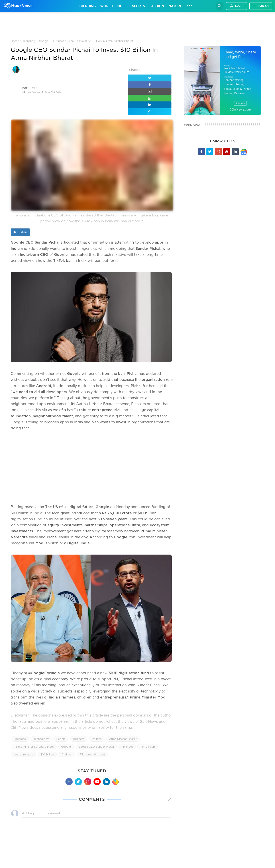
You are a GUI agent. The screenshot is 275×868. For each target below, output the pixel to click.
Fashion (157, 6)
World (107, 6)
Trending (87, 6)
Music (122, 6)
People (61, 698)
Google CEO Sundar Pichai (96, 706)
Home (15, 41)
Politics (97, 698)
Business (79, 698)
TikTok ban (148, 706)
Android (67, 714)
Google (66, 706)
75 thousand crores (93, 714)
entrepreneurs (24, 714)
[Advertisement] (138, 25)
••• (189, 6)
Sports (139, 6)
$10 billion (47, 714)
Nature (175, 6)
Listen (20, 192)
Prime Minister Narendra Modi (34, 706)
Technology (41, 698)
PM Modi (127, 706)
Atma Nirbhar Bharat (123, 698)
